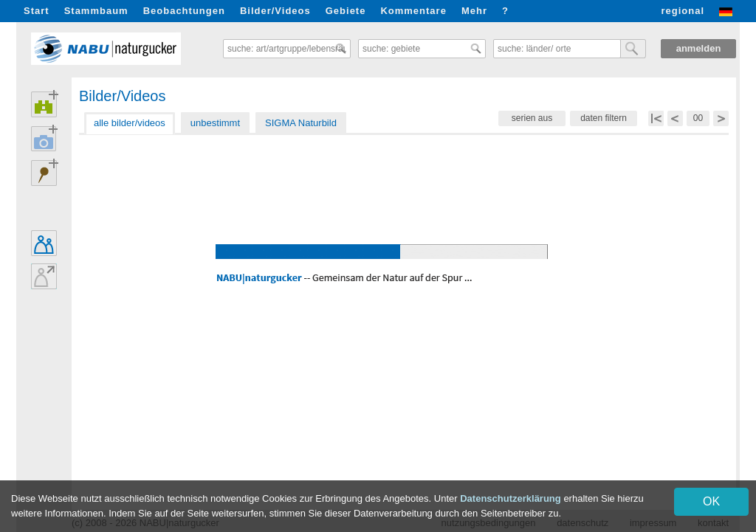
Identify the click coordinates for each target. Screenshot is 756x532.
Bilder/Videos (275, 11)
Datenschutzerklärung (511, 498)
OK (711, 501)
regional (683, 11)
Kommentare (413, 11)
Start (37, 11)
